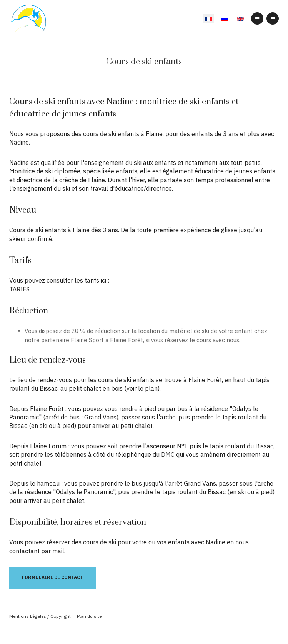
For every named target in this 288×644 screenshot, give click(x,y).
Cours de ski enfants (144, 62)
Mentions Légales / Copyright (40, 616)
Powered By (144, 629)
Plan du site (89, 616)
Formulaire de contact (52, 577)
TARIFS (19, 289)
